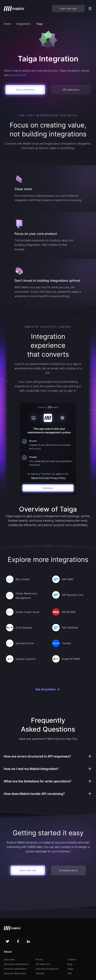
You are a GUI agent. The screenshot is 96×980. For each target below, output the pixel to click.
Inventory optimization (15, 969)
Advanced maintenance (16, 964)
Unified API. (20, 75)
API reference (71, 90)
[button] (90, 9)
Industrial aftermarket (15, 973)
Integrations (23, 24)
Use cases (9, 959)
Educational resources (47, 969)
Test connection (25, 90)
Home (7, 24)
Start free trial (68, 8)
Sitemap (40, 973)
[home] (14, 9)
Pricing (39, 959)
